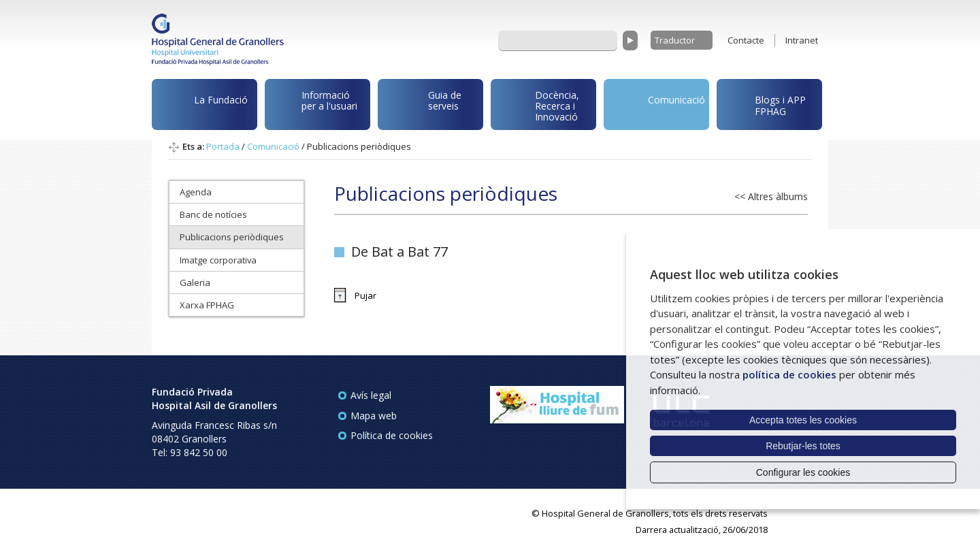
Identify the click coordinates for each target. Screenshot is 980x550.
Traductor (675, 40)
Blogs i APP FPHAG (764, 102)
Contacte (746, 40)
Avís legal (371, 395)
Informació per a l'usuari (313, 103)
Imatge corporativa (218, 260)
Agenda (196, 192)
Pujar (365, 295)
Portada (223, 146)
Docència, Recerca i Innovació (537, 105)
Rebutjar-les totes (803, 446)
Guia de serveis (422, 108)
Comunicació (657, 102)
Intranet (802, 40)
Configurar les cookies (803, 472)
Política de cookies (392, 435)
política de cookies (789, 374)
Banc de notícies (213, 214)
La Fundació (202, 107)
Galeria (195, 282)
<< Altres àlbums (771, 196)
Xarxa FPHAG (207, 305)
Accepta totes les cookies (803, 420)
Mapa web (374, 416)
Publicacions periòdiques (232, 237)
